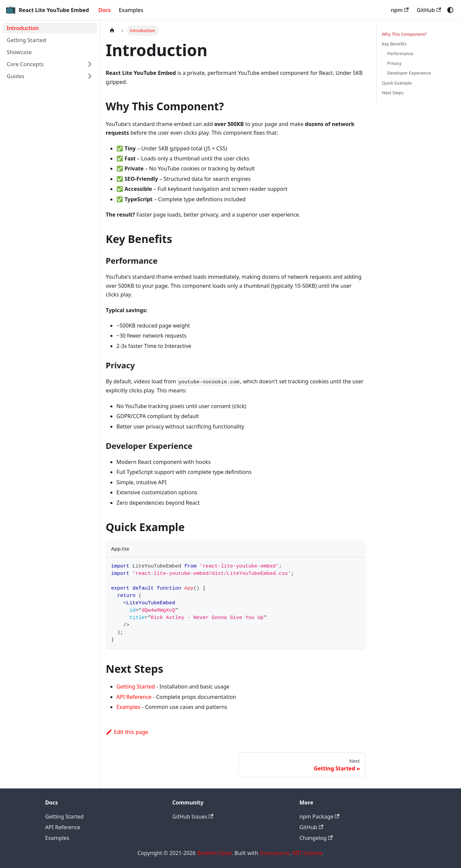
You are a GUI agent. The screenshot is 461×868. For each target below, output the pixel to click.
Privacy (395, 63)
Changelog (316, 838)
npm (400, 10)
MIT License (307, 853)
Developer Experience (409, 73)
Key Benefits (394, 44)
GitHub (429, 10)
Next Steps (393, 93)
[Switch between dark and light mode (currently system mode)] (450, 10)
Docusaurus (275, 853)
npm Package (319, 817)
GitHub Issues (193, 817)
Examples (131, 10)
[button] (50, 64)
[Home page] (112, 31)
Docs (105, 10)
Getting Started (136, 687)
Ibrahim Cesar (214, 853)
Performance (400, 53)
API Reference (134, 697)
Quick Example (397, 83)
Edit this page (127, 732)
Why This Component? (404, 34)
